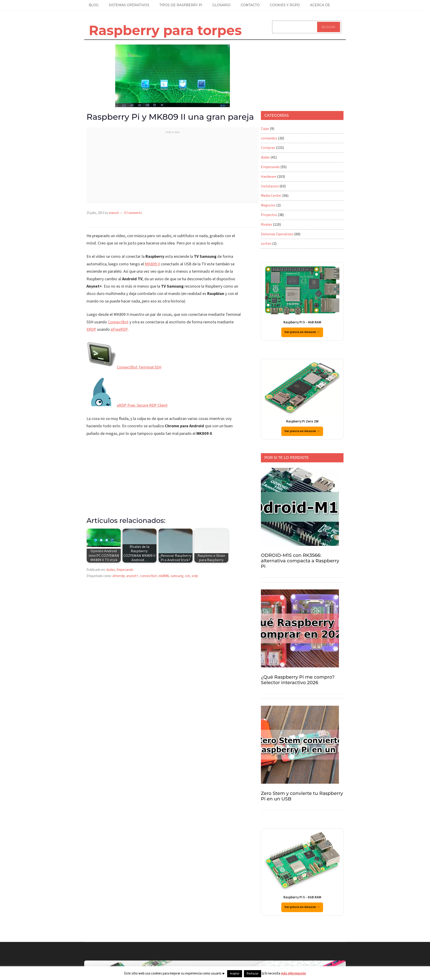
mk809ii (164, 576)
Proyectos (269, 215)
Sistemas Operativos (277, 234)
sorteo (266, 244)
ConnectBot (118, 322)
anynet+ (132, 576)
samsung (177, 576)
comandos (269, 138)
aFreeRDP (119, 329)
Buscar (329, 27)
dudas (111, 570)
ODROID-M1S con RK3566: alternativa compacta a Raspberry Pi (300, 561)
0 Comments (133, 213)
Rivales (267, 225)
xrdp (195, 576)
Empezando (125, 570)
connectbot (148, 576)
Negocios (268, 205)
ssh (187, 576)
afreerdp (119, 576)
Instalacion (270, 186)
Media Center (271, 196)
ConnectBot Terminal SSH (139, 367)
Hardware (269, 177)
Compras (268, 148)
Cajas (265, 129)
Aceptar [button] (235, 974)
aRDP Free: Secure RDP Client (142, 405)
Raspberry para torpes (165, 30)
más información (293, 973)
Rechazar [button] (253, 974)
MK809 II (152, 264)
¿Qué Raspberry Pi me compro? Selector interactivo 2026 (298, 680)
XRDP (91, 329)
